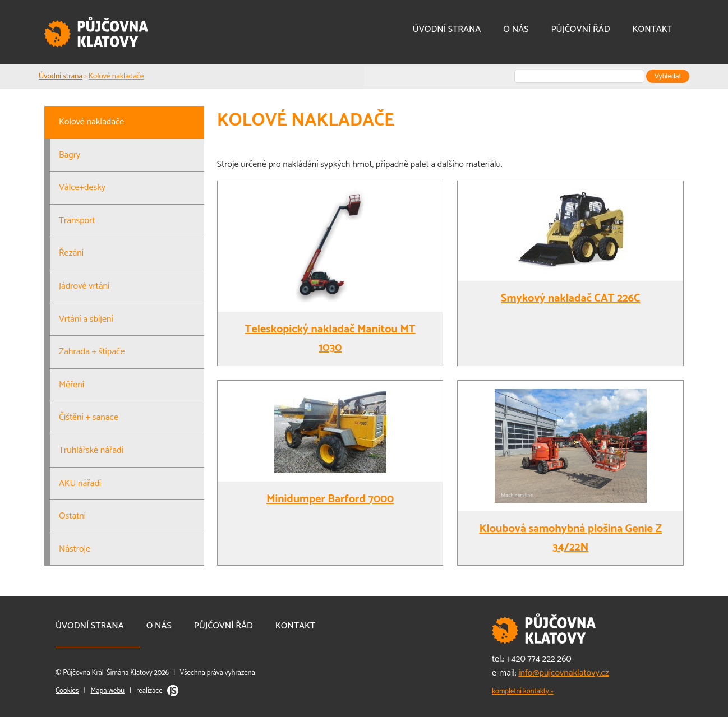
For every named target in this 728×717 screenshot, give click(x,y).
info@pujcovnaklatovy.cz (563, 673)
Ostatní (72, 516)
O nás (516, 29)
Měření (72, 385)
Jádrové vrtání (84, 286)
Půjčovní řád (580, 29)
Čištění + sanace (89, 417)
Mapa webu (108, 691)
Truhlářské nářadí (91, 450)
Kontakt (653, 29)
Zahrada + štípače (92, 352)
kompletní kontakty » (523, 691)
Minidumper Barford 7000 (330, 499)
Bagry (70, 155)
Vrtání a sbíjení (86, 319)
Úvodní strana (447, 29)
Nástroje (75, 549)
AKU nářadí (80, 484)
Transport (77, 221)
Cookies (67, 691)
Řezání (71, 253)
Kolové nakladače (116, 76)
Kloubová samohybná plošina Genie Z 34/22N (570, 538)
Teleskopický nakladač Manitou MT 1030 (330, 339)
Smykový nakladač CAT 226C (570, 299)
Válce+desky (82, 188)
